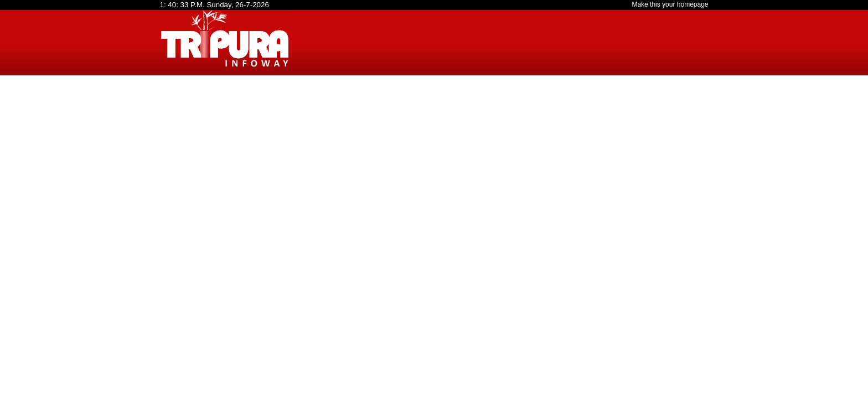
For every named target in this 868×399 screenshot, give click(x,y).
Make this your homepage (670, 4)
